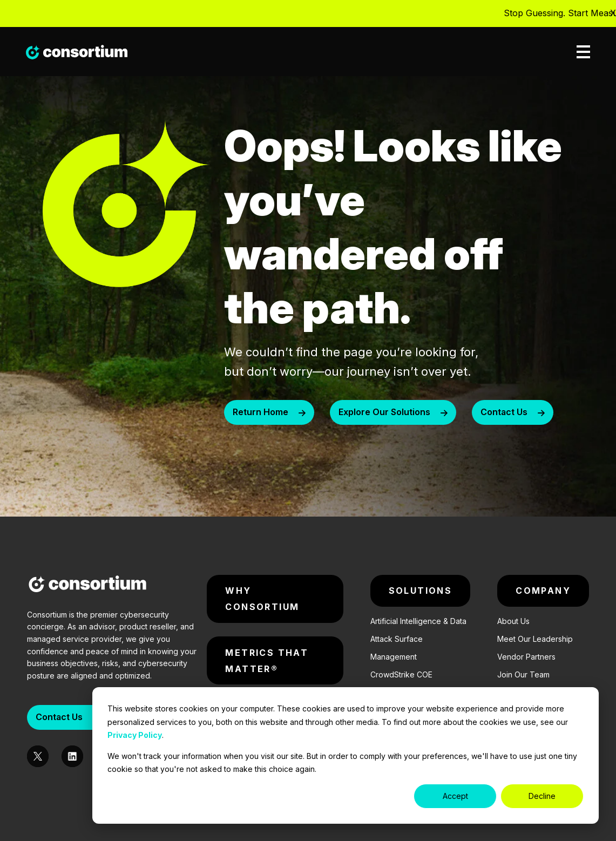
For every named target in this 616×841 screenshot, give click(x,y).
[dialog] (346, 755)
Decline (542, 796)
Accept (455, 796)
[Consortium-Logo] (87, 586)
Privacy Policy (135, 735)
